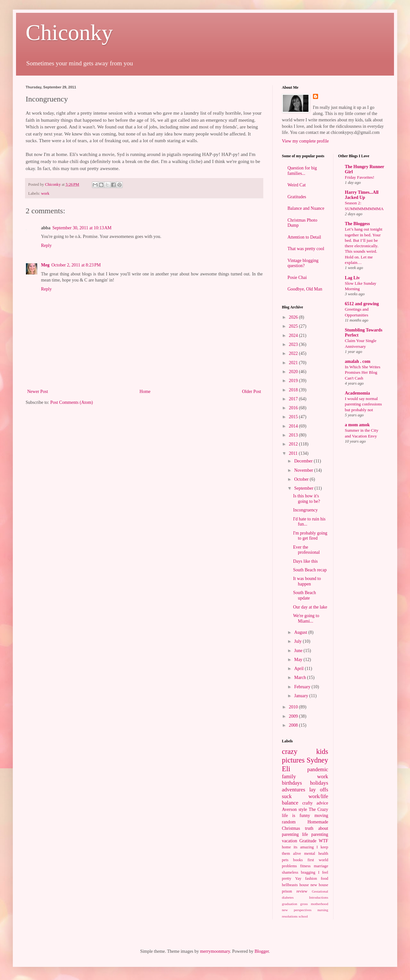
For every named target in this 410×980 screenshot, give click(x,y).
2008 (294, 725)
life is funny (296, 816)
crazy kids (305, 751)
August (301, 632)
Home (145, 392)
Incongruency (305, 510)
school (303, 916)
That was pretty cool (306, 249)
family (289, 776)
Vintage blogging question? (303, 263)
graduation (290, 904)
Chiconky (69, 33)
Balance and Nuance (306, 208)
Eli (286, 769)
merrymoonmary (215, 951)
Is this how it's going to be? (307, 499)
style (303, 809)
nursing (323, 910)
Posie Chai (297, 278)
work (45, 193)
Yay (298, 878)
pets (285, 860)
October (302, 479)
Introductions (319, 897)
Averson (289, 809)
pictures (293, 760)
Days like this (305, 561)
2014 (294, 426)
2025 (294, 326)
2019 (294, 381)
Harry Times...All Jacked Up (362, 195)
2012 (294, 444)
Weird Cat (297, 185)
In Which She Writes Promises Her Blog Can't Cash (363, 372)
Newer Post (38, 392)
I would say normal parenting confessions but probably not (364, 404)
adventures (294, 790)
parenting (320, 834)
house (304, 885)
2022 (294, 353)
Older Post (252, 392)
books (298, 860)
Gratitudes (297, 197)
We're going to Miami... (306, 618)
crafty (308, 803)
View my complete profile (305, 141)
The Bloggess (357, 224)
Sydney (317, 760)
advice (322, 803)
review (302, 891)
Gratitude (308, 841)
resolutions (290, 916)
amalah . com (358, 361)
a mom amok (357, 425)
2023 (294, 344)
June (299, 651)
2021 (294, 363)
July (298, 641)
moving (321, 816)
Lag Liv (353, 278)
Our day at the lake (310, 607)
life (305, 834)
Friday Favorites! (360, 177)
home (286, 847)
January (302, 696)
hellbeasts (290, 885)
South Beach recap (310, 570)
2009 (294, 716)
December (304, 461)
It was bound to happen (307, 581)
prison (287, 891)
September (304, 488)
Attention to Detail (304, 237)
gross (304, 904)
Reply (46, 245)
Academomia (358, 393)
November (304, 470)
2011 (294, 453)
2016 (294, 408)
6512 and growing (362, 304)
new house (319, 885)
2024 (294, 335)
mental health (316, 853)
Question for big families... (302, 171)
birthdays (292, 783)
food (324, 878)
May (299, 660)
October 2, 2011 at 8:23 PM (76, 265)
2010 (294, 707)
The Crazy (319, 809)
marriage (321, 866)
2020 (294, 372)
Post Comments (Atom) (72, 402)
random (289, 822)
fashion (311, 878)
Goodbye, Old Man (305, 289)
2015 (294, 417)
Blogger (262, 951)
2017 (294, 399)
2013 (294, 435)
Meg (45, 265)
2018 (294, 390)
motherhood (319, 904)
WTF (324, 841)
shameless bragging (299, 872)
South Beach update (304, 595)
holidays (319, 783)
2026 (294, 317)
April (299, 669)
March (300, 678)
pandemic (318, 769)
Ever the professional (306, 550)
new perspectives (297, 910)
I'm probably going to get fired (310, 536)
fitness (305, 866)
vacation (289, 841)
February (303, 687)
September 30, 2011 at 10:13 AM (82, 228)
